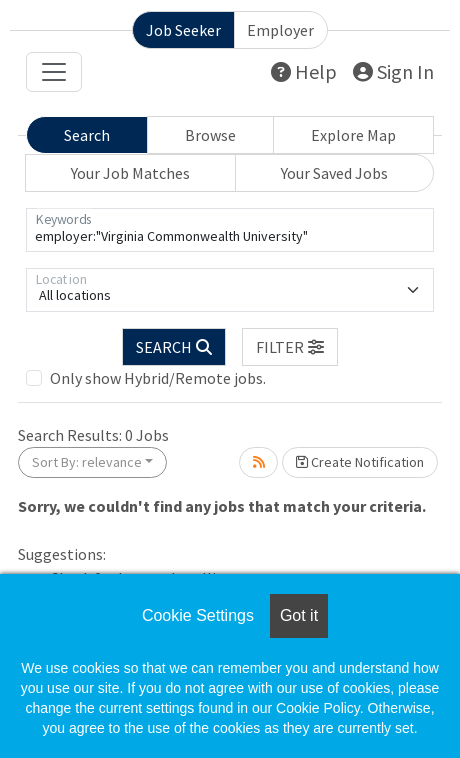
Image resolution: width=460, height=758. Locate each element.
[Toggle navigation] (54, 72)
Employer (280, 30)
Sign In (393, 71)
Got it (299, 615)
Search (87, 135)
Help (304, 71)
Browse (210, 135)
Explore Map (353, 135)
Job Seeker (183, 30)
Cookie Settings (198, 615)
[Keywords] (230, 230)
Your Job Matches (130, 173)
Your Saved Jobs (334, 173)
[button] (290, 347)
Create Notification (360, 462)
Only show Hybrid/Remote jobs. (158, 378)
